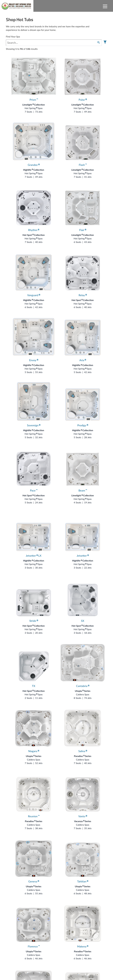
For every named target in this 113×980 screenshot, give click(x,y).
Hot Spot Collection (34, 235)
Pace (34, 490)
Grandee (34, 165)
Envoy (34, 360)
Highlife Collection (34, 170)
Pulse (83, 100)
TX (34, 686)
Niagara (34, 751)
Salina (83, 751)
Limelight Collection (34, 105)
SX (83, 621)
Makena (83, 946)
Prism (34, 100)
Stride (34, 621)
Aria (83, 360)
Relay (83, 295)
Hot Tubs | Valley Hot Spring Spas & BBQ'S (17, 6)
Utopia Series (83, 691)
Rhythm (33, 230)
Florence (34, 946)
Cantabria (83, 686)
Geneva (34, 881)
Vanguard (34, 295)
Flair (83, 230)
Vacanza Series (83, 821)
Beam (83, 490)
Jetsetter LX (34, 556)
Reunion (34, 816)
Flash (83, 165)
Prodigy (83, 425)
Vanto (83, 816)
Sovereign (33, 425)
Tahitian (83, 881)
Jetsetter (83, 556)
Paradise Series (83, 756)
